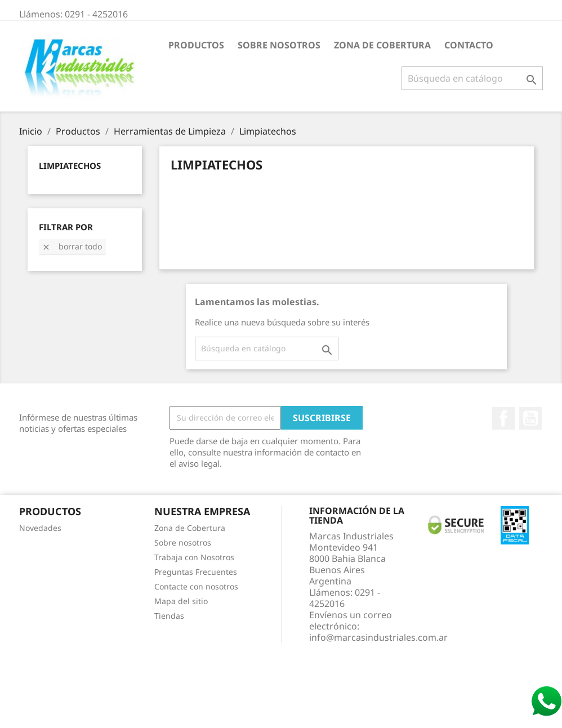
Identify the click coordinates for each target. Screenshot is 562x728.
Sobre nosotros (279, 45)
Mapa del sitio (181, 601)
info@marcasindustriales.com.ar (378, 637)
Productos (196, 45)
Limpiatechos (70, 166)
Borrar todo (72, 246)
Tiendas (169, 616)
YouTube (530, 418)
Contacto (469, 45)
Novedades (40, 528)
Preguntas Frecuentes (196, 572)
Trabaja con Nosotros (194, 557)
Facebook (503, 418)
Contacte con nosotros (196, 586)
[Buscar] (472, 78)
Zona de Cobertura (382, 45)
